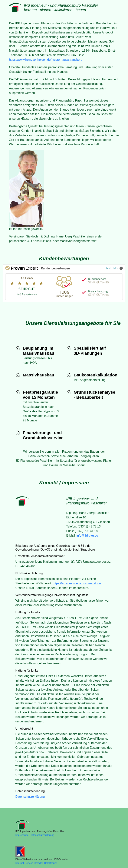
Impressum (22, 835)
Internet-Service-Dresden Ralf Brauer (36, 863)
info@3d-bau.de (87, 536)
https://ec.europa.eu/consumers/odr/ (77, 583)
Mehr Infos (115, 268)
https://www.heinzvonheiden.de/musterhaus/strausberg (46, 60)
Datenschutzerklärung (30, 797)
